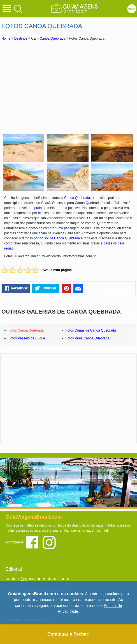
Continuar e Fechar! (68, 634)
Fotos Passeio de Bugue (27, 338)
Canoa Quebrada (52, 38)
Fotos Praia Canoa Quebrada (88, 338)
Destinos (21, 38)
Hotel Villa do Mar (48, 469)
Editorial (14, 569)
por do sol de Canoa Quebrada (57, 238)
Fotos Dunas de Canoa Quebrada (91, 330)
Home (6, 38)
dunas (13, 218)
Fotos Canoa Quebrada (26, 330)
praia (38, 208)
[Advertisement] (69, 87)
